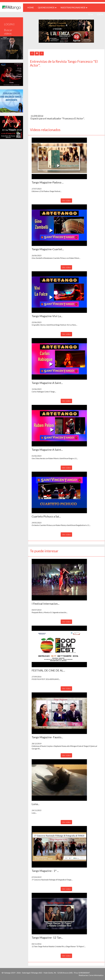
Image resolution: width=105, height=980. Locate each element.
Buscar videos (8, 32)
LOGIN (100, 14)
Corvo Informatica (96, 975)
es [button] (91, 14)
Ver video (66, 200)
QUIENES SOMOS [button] (47, 7)
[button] (59, 158)
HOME (31, 7)
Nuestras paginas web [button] (74, 7)
